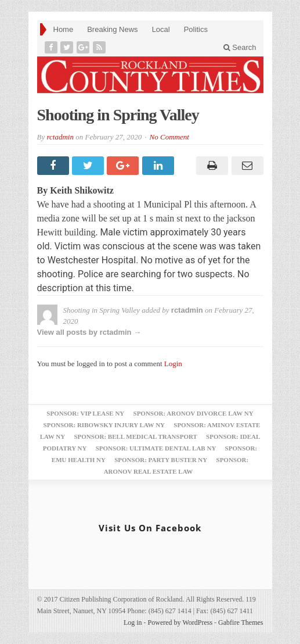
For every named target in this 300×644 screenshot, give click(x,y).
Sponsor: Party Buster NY (161, 460)
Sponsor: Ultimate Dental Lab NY (156, 448)
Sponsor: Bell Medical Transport (135, 437)
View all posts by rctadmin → (89, 332)
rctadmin (60, 137)
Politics (196, 29)
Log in (133, 622)
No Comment (169, 137)
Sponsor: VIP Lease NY (85, 413)
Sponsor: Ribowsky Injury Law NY (104, 425)
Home (64, 29)
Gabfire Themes (241, 622)
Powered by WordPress (180, 622)
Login (173, 364)
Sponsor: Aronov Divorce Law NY (194, 413)
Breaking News (112, 29)
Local (161, 29)
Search (240, 47)
